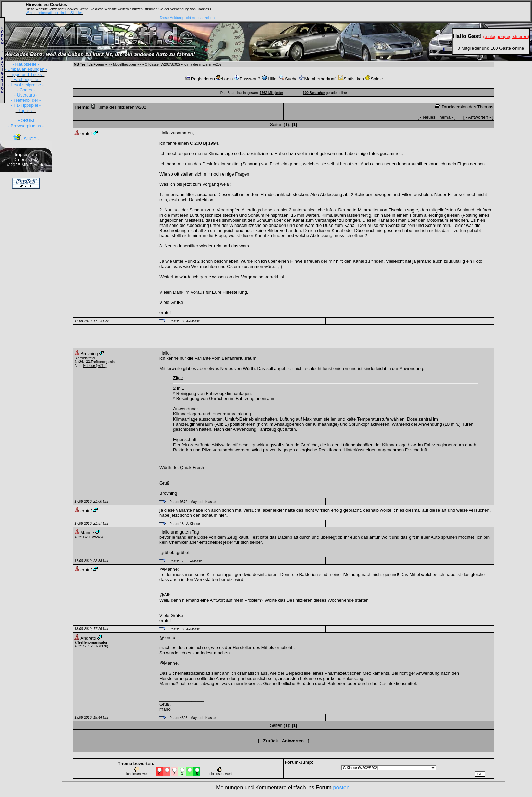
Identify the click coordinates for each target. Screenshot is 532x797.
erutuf (86, 134)
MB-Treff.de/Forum (89, 65)
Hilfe (269, 79)
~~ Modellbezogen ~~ (124, 65)
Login (225, 79)
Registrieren (199, 79)
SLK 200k (91, 646)
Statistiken (351, 79)
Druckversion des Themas (464, 107)
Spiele (374, 79)
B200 (87, 537)
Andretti (88, 638)
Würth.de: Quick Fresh (182, 468)
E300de (89, 366)
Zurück (270, 741)
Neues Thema (436, 117)
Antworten (478, 117)
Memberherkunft (318, 79)
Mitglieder (271, 93)
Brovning (89, 354)
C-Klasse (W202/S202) (162, 65)
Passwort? (247, 79)
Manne (87, 533)
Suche (288, 79)
